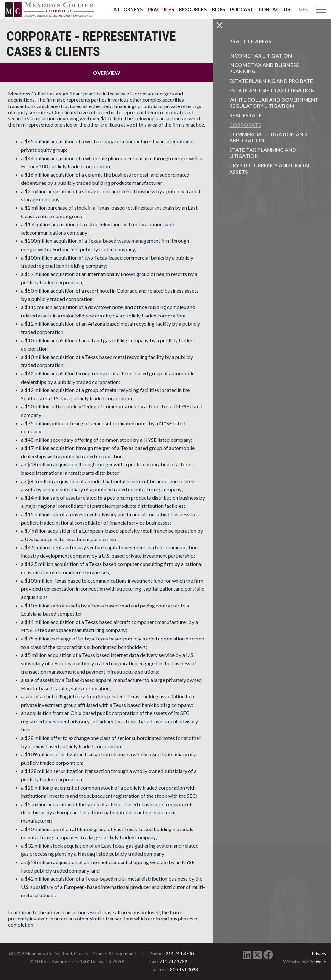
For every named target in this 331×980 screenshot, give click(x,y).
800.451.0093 (184, 969)
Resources (193, 9)
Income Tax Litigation (261, 56)
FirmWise (317, 961)
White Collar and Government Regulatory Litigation (274, 103)
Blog (218, 9)
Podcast (242, 9)
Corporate (245, 125)
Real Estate (245, 115)
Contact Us (274, 9)
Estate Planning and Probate (271, 81)
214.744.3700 (180, 954)
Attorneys (128, 9)
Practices (161, 9)
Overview (107, 73)
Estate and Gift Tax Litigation (272, 90)
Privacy (319, 954)
